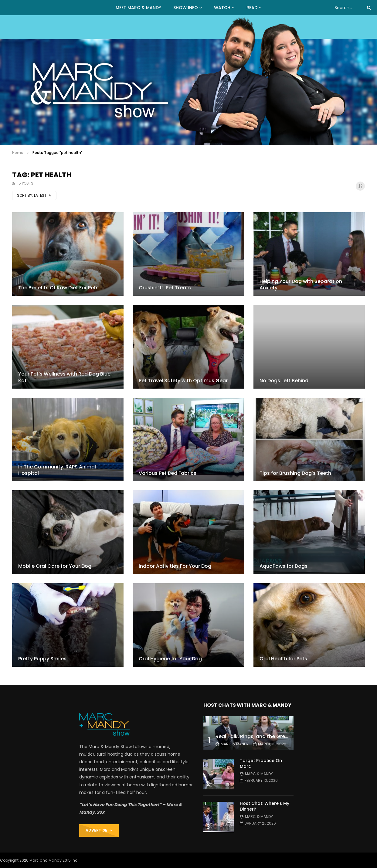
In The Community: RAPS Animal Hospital (57, 470)
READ (252, 8)
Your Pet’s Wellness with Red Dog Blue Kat (64, 377)
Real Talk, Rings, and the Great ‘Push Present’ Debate (280, 736)
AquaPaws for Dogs (284, 566)
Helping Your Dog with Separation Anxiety (301, 285)
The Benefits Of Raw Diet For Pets (58, 288)
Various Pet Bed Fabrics (168, 473)
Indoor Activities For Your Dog (175, 566)
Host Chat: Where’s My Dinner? (265, 806)
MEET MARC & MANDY (138, 8)
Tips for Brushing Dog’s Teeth (295, 473)
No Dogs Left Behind (284, 381)
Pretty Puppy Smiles (42, 659)
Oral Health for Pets (283, 659)
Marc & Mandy (235, 744)
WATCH (222, 8)
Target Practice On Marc (261, 763)
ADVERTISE (99, 830)
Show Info (186, 8)
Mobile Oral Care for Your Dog (55, 566)
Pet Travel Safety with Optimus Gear (183, 381)
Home (18, 153)
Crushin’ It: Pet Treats (165, 288)
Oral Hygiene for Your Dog (170, 659)
